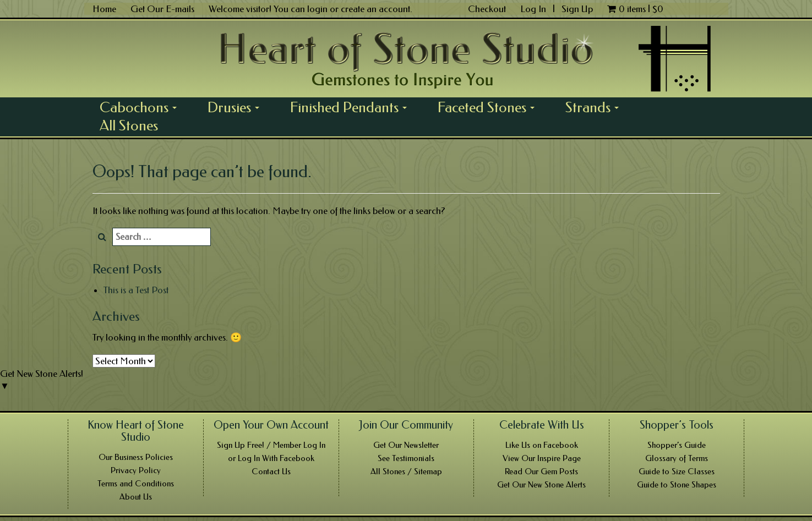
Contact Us (271, 471)
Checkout (487, 9)
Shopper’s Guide (677, 445)
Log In (534, 9)
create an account (375, 9)
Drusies (237, 107)
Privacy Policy (136, 470)
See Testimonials (406, 458)
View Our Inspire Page (542, 458)
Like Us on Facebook (542, 445)
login (317, 9)
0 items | (635, 9)
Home (104, 9)
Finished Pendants (352, 107)
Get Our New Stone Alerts (541, 485)
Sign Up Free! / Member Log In (271, 445)
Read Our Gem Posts (541, 471)
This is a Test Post (136, 290)
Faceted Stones (490, 107)
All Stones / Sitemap (406, 471)
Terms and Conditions (136, 484)
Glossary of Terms (677, 458)
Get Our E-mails (162, 9)
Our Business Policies (136, 457)
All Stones (129, 125)
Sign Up (577, 9)
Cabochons (142, 107)
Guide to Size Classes (677, 471)
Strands (596, 107)
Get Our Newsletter (406, 445)
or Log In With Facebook (271, 458)
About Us (136, 497)
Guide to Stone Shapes (677, 485)
